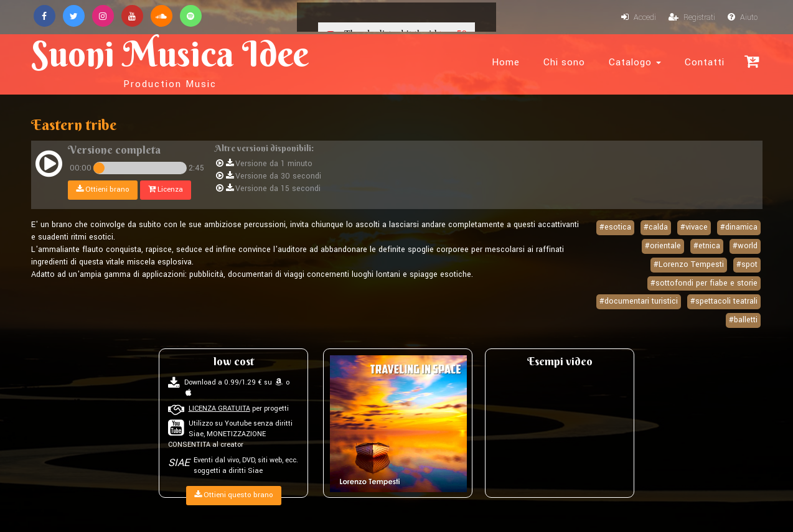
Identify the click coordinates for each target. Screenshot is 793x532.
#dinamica (739, 227)
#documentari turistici (639, 301)
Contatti (705, 62)
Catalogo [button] (635, 62)
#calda (656, 227)
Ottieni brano (103, 189)
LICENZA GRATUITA (219, 408)
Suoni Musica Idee (170, 61)
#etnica (707, 246)
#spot (747, 264)
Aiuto (743, 17)
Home (506, 62)
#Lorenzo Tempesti (689, 264)
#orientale (663, 246)
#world (745, 246)
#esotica (615, 227)
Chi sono (564, 62)
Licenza (166, 189)
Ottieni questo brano (234, 495)
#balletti (743, 320)
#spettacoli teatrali (724, 301)
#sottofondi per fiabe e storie (704, 283)
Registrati (692, 17)
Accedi (639, 17)
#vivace (694, 227)
